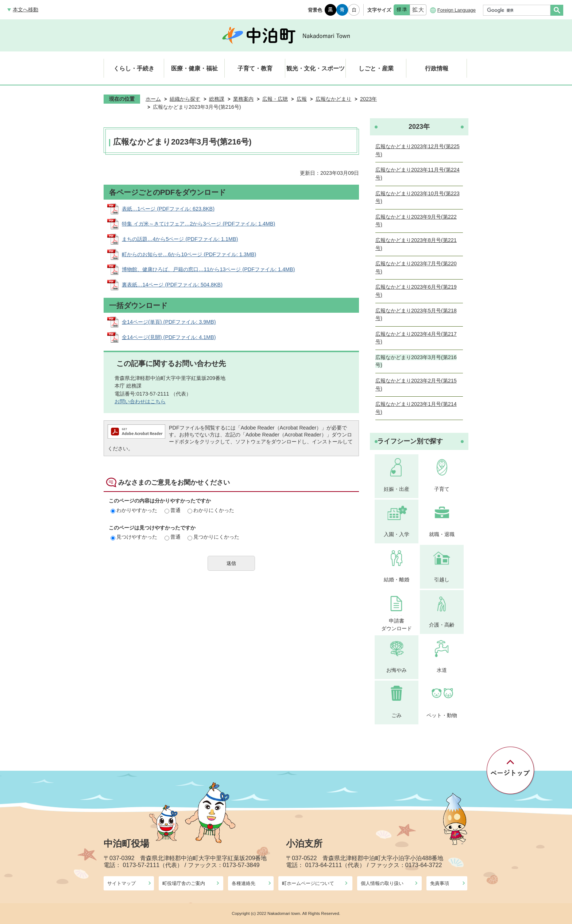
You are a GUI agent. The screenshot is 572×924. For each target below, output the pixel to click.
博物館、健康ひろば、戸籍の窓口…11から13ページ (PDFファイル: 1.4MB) (208, 269)
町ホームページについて (308, 883)
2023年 (368, 99)
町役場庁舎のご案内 (184, 883)
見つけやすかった (134, 537)
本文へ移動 (26, 9)
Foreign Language (457, 10)
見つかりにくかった (213, 537)
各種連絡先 (244, 883)
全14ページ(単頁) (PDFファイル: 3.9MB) (169, 322)
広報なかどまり (333, 99)
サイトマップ (121, 883)
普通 (173, 510)
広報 (302, 99)
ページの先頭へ (511, 771)
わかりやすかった (134, 510)
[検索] (519, 10)
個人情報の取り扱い (382, 883)
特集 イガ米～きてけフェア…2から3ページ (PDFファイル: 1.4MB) (198, 224)
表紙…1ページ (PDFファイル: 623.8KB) (168, 209)
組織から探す (185, 99)
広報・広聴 (275, 99)
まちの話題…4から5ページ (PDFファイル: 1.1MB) (180, 239)
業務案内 (243, 99)
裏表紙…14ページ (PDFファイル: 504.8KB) (172, 285)
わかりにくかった (211, 510)
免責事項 (440, 883)
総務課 (217, 99)
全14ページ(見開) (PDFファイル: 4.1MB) (169, 337)
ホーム (153, 99)
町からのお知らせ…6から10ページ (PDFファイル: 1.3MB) (189, 254)
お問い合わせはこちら (140, 401)
